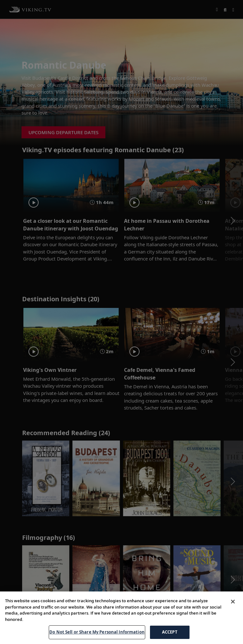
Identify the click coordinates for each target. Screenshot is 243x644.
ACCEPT (170, 632)
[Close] (233, 602)
